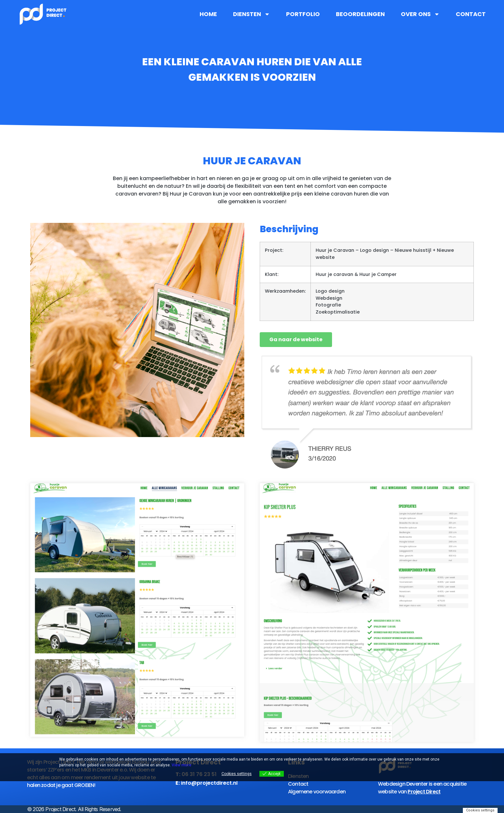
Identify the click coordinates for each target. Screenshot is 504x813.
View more (181, 765)
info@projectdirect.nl (209, 783)
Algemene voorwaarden (317, 792)
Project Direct (424, 792)
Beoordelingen (360, 14)
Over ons (420, 14)
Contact (471, 14)
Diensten (252, 14)
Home (208, 14)
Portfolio (303, 14)
